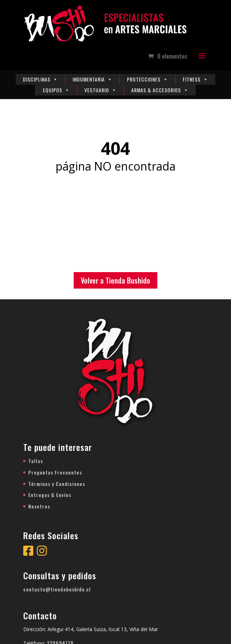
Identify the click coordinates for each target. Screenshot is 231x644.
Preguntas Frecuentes (55, 472)
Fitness (195, 79)
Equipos (56, 90)
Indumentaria (92, 79)
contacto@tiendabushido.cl (57, 589)
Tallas (36, 461)
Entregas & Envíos (50, 495)
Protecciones (148, 79)
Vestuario (100, 90)
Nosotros (39, 506)
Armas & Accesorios (160, 90)
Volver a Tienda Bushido (115, 280)
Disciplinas (40, 79)
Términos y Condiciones (57, 484)
